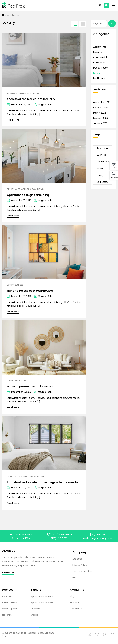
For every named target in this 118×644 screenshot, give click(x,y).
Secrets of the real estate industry (31, 99)
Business (11, 94)
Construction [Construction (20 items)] (104, 162)
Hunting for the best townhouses (30, 291)
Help (75, 577)
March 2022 (99, 113)
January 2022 (100, 123)
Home (6, 15)
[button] (106, 5)
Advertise (7, 596)
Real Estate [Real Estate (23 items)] (103, 182)
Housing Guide (9, 603)
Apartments (100, 47)
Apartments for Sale (42, 603)
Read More (13, 120)
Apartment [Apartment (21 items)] (103, 148)
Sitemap (36, 609)
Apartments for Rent (42, 596)
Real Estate (12, 381)
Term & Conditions (83, 571)
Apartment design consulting (28, 195)
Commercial (100, 57)
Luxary (36, 94)
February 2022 (101, 118)
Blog (72, 596)
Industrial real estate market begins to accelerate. (43, 482)
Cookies (35, 615)
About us (77, 559)
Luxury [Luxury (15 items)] (100, 175)
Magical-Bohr (45, 104)
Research (7, 615)
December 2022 (102, 102)
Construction (24, 94)
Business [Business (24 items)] (101, 155)
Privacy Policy (80, 565)
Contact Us (76, 609)
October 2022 (101, 108)
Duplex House (13, 189)
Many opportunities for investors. (30, 386)
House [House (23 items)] (100, 168)
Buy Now (114, 177)
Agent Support (9, 609)
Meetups (75, 603)
